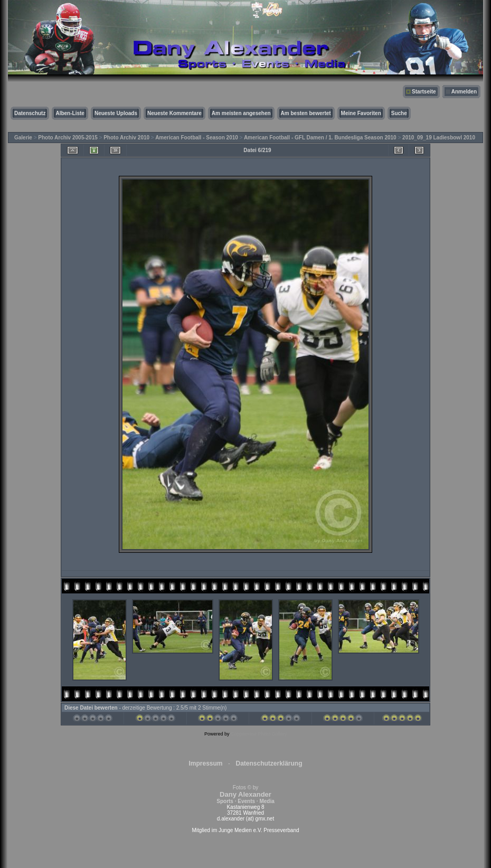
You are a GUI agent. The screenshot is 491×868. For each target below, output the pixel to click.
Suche (399, 113)
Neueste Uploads (116, 113)
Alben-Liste (70, 113)
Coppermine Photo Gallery (259, 734)
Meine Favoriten (361, 113)
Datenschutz (30, 113)
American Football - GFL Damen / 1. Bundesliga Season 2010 (320, 138)
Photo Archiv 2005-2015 (68, 138)
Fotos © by (245, 794)
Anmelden (464, 92)
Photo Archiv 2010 (126, 138)
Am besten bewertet (306, 113)
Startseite (424, 92)
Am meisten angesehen (241, 113)
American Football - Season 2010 (197, 138)
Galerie (23, 138)
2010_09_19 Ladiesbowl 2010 (439, 138)
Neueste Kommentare (174, 113)
